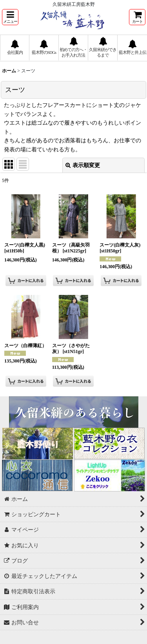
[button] (10, 17)
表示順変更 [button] (83, 165)
